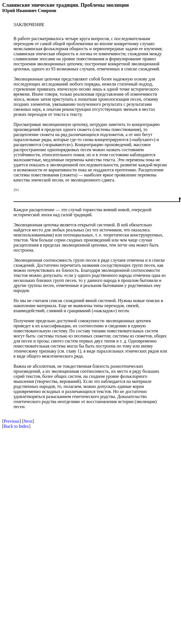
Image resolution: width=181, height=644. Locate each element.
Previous (12, 421)
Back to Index (16, 426)
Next (28, 421)
